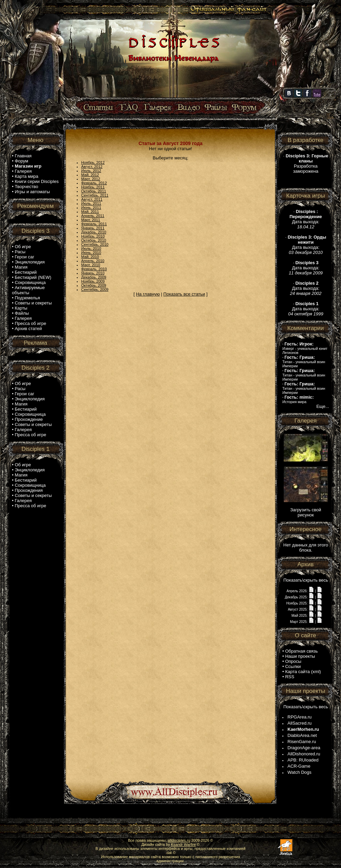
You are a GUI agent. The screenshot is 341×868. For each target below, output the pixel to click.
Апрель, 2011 (93, 216)
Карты (21, 308)
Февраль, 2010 (94, 269)
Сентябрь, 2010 (95, 244)
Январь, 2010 (93, 273)
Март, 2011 (91, 220)
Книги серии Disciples (37, 181)
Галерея (23, 171)
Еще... (323, 406)
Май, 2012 (90, 175)
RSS (290, 677)
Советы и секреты (33, 303)
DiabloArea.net (302, 735)
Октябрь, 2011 (94, 191)
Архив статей (28, 329)
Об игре (23, 247)
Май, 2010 (90, 257)
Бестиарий (26, 272)
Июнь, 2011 (91, 208)
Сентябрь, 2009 (95, 289)
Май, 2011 (90, 212)
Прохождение (29, 419)
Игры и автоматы (32, 192)
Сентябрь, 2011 (95, 195)
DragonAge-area (304, 748)
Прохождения (29, 490)
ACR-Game (299, 766)
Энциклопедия (30, 262)
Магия (21, 267)
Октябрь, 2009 (94, 285)
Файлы (22, 313)
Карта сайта (297, 672)
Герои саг (24, 257)
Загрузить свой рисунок (306, 512)
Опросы (293, 661)
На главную (148, 294)
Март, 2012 (91, 179)
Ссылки (293, 666)
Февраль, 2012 (94, 183)
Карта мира (26, 176)
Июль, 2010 (91, 248)
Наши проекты (300, 656)
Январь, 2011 (93, 228)
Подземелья (27, 298)
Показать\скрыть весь (306, 580)
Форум (21, 161)
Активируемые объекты (28, 290)
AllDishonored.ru (304, 754)
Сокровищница (30, 282)
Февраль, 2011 (94, 224)
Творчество (26, 187)
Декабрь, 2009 (94, 277)
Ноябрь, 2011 (93, 187)
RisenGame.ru (302, 742)
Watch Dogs (299, 772)
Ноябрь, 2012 (93, 162)
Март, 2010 (91, 265)
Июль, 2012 (91, 171)
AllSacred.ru (300, 723)
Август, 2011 (92, 199)
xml (316, 672)
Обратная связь (301, 651)
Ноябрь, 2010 (93, 236)
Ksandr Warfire (183, 844)
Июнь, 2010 (91, 253)
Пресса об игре (30, 323)
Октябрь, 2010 (94, 240)
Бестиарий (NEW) (33, 277)
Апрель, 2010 (93, 261)
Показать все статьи (184, 294)
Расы (20, 252)
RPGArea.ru (300, 717)
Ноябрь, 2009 (93, 281)
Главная (23, 156)
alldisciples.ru (179, 840)
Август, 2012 (92, 167)
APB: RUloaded (303, 760)
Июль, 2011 (91, 203)
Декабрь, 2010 (94, 232)
